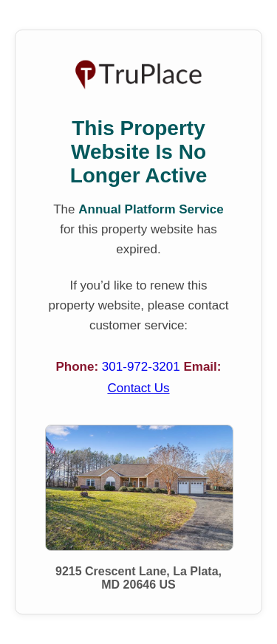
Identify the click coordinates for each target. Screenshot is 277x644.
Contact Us (138, 388)
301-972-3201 (143, 367)
